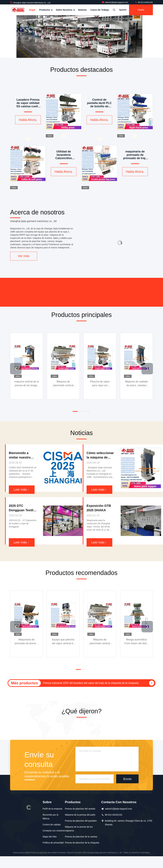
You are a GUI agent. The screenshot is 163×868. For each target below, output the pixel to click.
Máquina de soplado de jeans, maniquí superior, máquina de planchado (136, 384)
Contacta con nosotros (54, 831)
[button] (16, 369)
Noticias (82, 10)
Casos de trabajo (100, 10)
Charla (141, 10)
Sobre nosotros (65, 10)
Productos (46, 10)
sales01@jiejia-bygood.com (115, 2)
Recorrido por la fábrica (51, 817)
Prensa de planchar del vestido (80, 809)
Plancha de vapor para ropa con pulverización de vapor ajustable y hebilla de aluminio (100, 384)
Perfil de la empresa (53, 809)
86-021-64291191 (144, 2)
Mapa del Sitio (50, 837)
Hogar (32, 10)
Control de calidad (52, 825)
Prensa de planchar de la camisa (81, 837)
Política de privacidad (53, 843)
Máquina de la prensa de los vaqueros (79, 829)
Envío (127, 779)
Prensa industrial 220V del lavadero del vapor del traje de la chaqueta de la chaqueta (91, 683)
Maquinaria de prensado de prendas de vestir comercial (26, 642)
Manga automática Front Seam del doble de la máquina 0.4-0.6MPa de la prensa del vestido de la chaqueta (137, 642)
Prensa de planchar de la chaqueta (82, 843)
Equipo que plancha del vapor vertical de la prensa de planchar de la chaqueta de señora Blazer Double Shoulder (63, 642)
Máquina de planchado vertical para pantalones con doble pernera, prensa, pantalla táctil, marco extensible (63, 384)
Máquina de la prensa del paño (80, 815)
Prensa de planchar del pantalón (81, 821)
